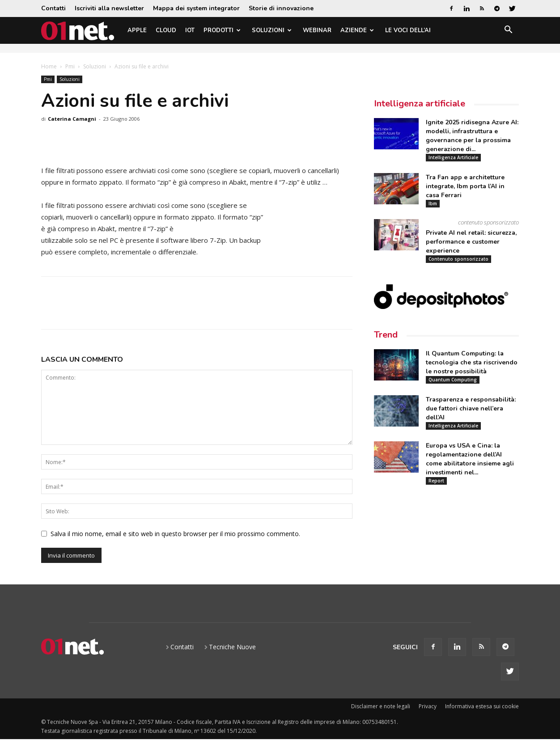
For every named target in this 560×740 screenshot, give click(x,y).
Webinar (317, 30)
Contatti (53, 8)
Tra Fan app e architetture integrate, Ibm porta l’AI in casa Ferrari (465, 186)
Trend (386, 335)
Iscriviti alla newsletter (109, 8)
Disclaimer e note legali (381, 706)
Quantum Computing (453, 380)
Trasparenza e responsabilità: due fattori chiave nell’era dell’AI (471, 408)
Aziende (357, 30)
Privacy (428, 706)
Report (436, 481)
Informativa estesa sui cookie (482, 706)
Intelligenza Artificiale (453, 157)
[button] (508, 31)
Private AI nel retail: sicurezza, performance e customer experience (471, 242)
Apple (137, 30)
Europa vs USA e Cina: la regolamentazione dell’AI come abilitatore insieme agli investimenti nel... (470, 459)
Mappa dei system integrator (196, 8)
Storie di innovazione (281, 8)
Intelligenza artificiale (420, 104)
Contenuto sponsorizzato (458, 259)
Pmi (70, 66)
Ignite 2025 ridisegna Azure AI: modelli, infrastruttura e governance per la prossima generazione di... (472, 136)
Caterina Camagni (72, 119)
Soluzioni (272, 30)
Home (49, 66)
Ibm (433, 203)
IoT (190, 30)
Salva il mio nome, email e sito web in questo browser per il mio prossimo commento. (175, 534)
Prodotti (222, 30)
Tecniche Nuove (232, 647)
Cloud (166, 30)
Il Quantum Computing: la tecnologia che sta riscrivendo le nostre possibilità (472, 362)
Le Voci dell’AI (408, 30)
